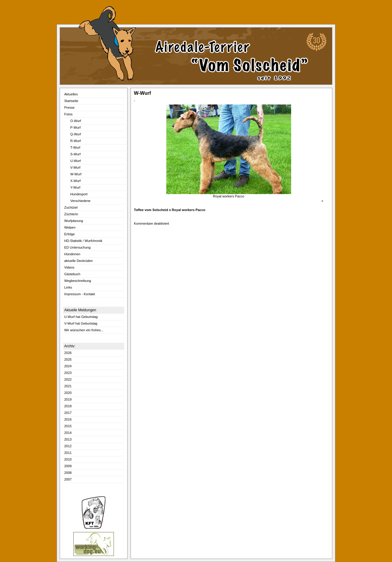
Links (68, 287)
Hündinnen (72, 254)
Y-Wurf (75, 187)
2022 (68, 379)
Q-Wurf (76, 134)
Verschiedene (80, 201)
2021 (68, 386)
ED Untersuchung (77, 247)
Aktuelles (71, 94)
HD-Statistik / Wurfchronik (83, 241)
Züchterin (71, 214)
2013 (68, 439)
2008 (68, 473)
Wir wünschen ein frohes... (84, 330)
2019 (68, 399)
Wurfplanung (74, 221)
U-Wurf (76, 161)
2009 (68, 466)
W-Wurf (76, 174)
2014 (68, 433)
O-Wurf (76, 121)
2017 (68, 413)
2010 (68, 459)
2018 (68, 406)
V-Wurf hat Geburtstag (81, 323)
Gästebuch (72, 274)
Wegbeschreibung (78, 281)
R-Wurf (76, 141)
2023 (68, 373)
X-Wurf (75, 181)
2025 (68, 359)
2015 (68, 426)
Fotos (68, 114)
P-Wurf (75, 127)
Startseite (71, 101)
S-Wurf (75, 154)
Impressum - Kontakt (80, 294)
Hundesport (79, 194)
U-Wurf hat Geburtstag (81, 317)
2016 (68, 419)
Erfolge (70, 234)
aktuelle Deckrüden (78, 261)
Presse (69, 107)
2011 (68, 453)
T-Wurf (75, 147)
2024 (68, 366)
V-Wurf (75, 167)
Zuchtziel (71, 207)
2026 (68, 353)
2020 (68, 393)
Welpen (70, 227)
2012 (68, 446)
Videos (69, 267)
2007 (68, 479)
